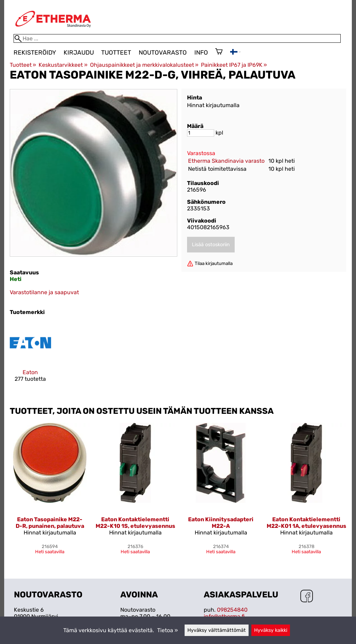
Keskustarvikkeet (63, 65)
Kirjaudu (79, 53)
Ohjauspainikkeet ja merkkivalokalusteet (144, 65)
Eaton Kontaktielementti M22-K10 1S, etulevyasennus (135, 523)
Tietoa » (168, 630)
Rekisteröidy (35, 53)
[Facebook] (307, 597)
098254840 (232, 610)
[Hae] (177, 38)
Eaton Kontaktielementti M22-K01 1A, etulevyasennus (306, 523)
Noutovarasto (163, 53)
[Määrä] (201, 133)
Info (201, 53)
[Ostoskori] (219, 52)
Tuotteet (116, 53)
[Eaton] (30, 358)
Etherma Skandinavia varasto (226, 161)
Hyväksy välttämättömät (217, 630)
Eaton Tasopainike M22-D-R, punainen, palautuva (50, 523)
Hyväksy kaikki (271, 630)
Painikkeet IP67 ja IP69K (234, 65)
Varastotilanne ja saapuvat (44, 292)
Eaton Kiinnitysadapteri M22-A (221, 523)
